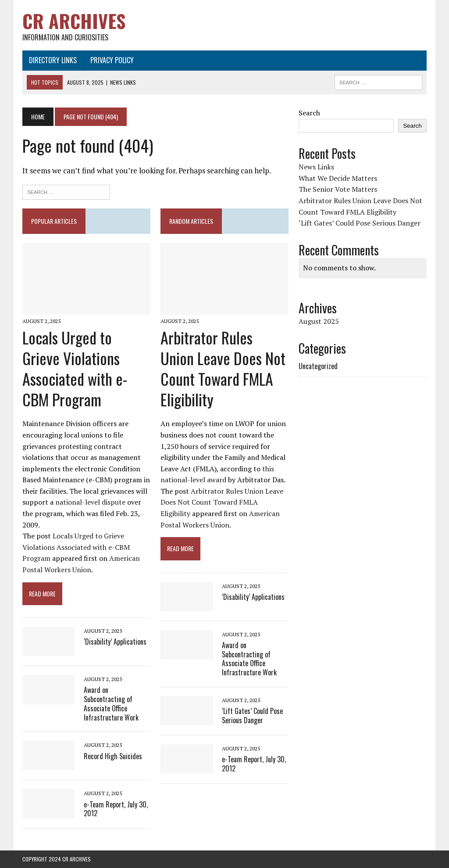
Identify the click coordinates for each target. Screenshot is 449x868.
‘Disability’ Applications (115, 642)
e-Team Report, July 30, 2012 (116, 809)
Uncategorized (318, 366)
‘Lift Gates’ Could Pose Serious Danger (252, 716)
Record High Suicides (113, 756)
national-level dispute (90, 502)
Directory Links (53, 60)
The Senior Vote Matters (338, 189)
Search (309, 113)
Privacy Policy (112, 60)
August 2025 (319, 321)
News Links (316, 167)
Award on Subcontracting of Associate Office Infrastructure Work (111, 703)
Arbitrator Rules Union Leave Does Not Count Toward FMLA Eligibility (223, 368)
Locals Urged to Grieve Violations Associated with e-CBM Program (75, 368)
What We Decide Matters (338, 178)
